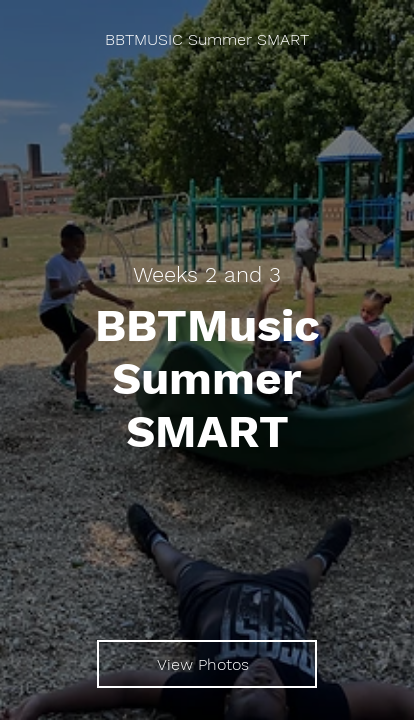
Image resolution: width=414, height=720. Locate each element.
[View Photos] (207, 664)
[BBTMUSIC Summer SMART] (207, 40)
